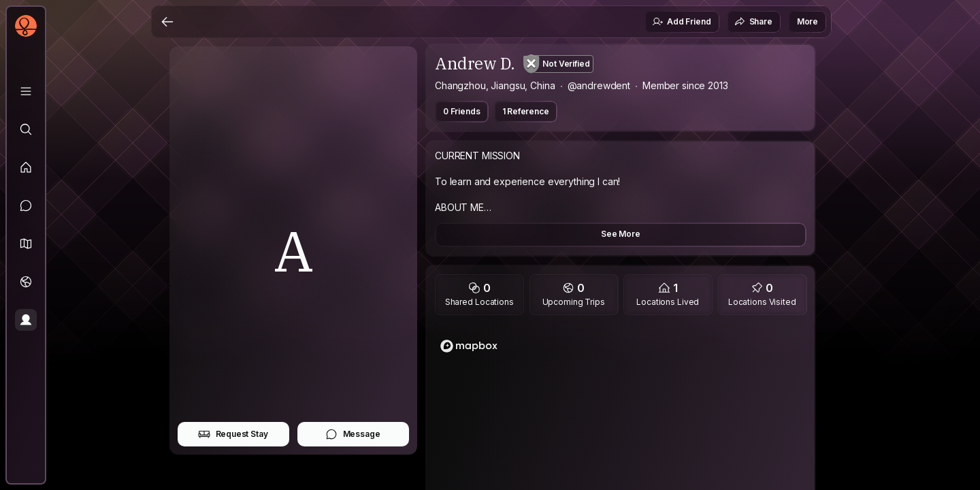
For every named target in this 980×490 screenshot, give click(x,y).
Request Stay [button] (233, 434)
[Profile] (26, 320)
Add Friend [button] (681, 22)
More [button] (807, 21)
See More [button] (621, 234)
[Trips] (26, 282)
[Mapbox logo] (469, 346)
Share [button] (753, 22)
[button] (26, 244)
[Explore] (26, 129)
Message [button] (353, 434)
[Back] (167, 22)
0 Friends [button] (462, 111)
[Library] (26, 91)
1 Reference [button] (526, 111)
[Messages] (26, 206)
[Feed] (26, 167)
